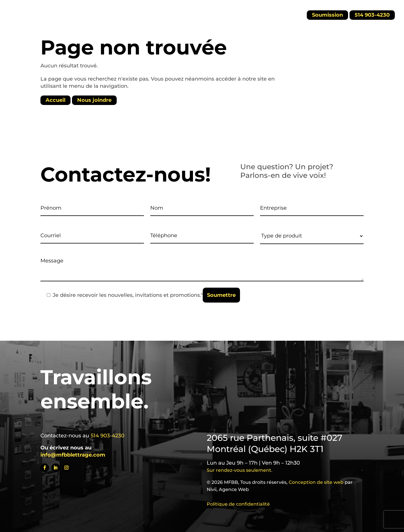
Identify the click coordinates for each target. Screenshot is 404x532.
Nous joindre (94, 100)
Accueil (74, 13)
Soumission (327, 15)
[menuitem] (278, 14)
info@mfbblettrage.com (73, 455)
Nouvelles (204, 13)
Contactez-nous (246, 13)
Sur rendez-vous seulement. (240, 470)
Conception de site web (316, 482)
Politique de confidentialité (238, 504)
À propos (171, 13)
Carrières (140, 13)
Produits (103, 13)
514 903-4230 (372, 15)
